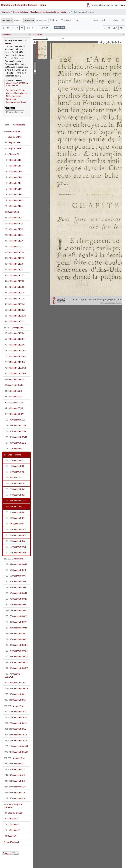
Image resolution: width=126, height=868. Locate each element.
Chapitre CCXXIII (16, 593)
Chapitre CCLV (15, 793)
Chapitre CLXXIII (15, 287)
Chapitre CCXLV (15, 729)
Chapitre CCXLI (15, 700)
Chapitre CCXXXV (16, 662)
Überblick (18, 20)
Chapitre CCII (14, 466)
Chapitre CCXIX (15, 570)
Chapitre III (12, 824)
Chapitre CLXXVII (15, 310)
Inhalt (7, 125)
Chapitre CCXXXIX (16, 688)
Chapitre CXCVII (16, 431)
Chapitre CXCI (13, 397)
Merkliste (99, 20)
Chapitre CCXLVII (16, 741)
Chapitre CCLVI (15, 798)
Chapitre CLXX (14, 270)
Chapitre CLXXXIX (14, 385)
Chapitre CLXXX (14, 333)
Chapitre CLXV (14, 241)
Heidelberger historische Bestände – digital (24, 5)
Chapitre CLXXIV (15, 293)
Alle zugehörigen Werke (16, 93)
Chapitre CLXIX (14, 264)
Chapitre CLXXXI (15, 339)
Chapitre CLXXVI (15, 304)
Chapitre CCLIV (15, 787)
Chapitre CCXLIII (16, 717)
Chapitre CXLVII (13, 137)
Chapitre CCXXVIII (16, 622)
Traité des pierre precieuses (13, 806)
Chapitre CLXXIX (15, 322)
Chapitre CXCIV (14, 414)
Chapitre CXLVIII (13, 143)
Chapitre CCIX (15, 506)
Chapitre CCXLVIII (16, 746)
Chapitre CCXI (15, 518)
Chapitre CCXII (14, 524)
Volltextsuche (19, 125)
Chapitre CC (14, 449)
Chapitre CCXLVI (16, 735)
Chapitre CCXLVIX (16, 752)
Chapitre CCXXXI (16, 639)
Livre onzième (14, 706)
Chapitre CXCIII (14, 408)
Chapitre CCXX (15, 576)
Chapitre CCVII (15, 495)
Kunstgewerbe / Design (16, 102)
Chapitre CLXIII (14, 229)
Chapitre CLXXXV (15, 362)
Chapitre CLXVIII (15, 258)
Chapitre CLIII (13, 172)
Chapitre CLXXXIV (15, 356)
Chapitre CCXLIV (16, 723)
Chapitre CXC (13, 391)
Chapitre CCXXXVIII (15, 683)
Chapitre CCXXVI (16, 610)
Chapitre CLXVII (14, 252)
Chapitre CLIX (13, 206)
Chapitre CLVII (14, 195)
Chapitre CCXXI (15, 582)
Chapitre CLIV (13, 177)
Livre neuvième (12, 455)
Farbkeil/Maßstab (12, 842)
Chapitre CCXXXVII (12, 675)
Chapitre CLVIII (14, 200)
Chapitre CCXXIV (16, 599)
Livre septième (14, 328)
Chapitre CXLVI (14, 247)
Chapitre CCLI (15, 769)
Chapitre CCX (14, 512)
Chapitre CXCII (14, 403)
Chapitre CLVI (13, 189)
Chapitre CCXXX (16, 634)
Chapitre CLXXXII (15, 345)
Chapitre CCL (14, 764)
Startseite (6, 12)
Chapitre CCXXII (16, 587)
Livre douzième (14, 758)
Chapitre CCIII (15, 472)
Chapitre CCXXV (16, 605)
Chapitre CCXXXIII (16, 651)
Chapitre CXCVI (15, 426)
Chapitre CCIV (13, 478)
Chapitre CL (12, 154)
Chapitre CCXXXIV (16, 657)
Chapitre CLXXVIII (15, 316)
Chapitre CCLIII (15, 781)
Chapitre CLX (12, 212)
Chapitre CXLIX (13, 148)
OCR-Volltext (42, 20)
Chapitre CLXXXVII (16, 374)
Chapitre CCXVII (16, 553)
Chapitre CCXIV (15, 535)
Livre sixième (12, 131)
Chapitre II (11, 819)
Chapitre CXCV (15, 420)
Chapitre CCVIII (15, 501)
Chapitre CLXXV (14, 299)
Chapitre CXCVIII (16, 437)
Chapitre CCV (14, 483)
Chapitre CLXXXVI (15, 368)
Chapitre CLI (13, 160)
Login (116, 20)
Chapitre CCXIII (15, 530)
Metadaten (7, 20)
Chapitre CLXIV (14, 235)
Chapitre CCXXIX (16, 628)
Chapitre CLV (13, 183)
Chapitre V (11, 836)
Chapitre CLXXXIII (15, 351)
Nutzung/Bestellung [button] (14, 112)
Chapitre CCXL (15, 694)
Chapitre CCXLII (15, 712)
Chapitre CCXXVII (16, 616)
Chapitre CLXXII (14, 281)
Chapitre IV (12, 830)
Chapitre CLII (13, 166)
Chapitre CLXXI (14, 275)
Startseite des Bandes (16, 90)
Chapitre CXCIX (15, 443)
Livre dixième (14, 559)
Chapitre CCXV (15, 541)
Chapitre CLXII (14, 224)
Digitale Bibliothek (20, 12)
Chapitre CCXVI (15, 547)
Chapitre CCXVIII (16, 564)
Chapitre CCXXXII (16, 645)
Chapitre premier (14, 813)
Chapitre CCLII (15, 775)
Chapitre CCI (14, 460)
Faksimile (29, 20)
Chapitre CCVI (15, 489)
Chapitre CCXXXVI (16, 668)
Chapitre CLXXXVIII (14, 379)
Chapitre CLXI (13, 218)
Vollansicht (67, 20)
